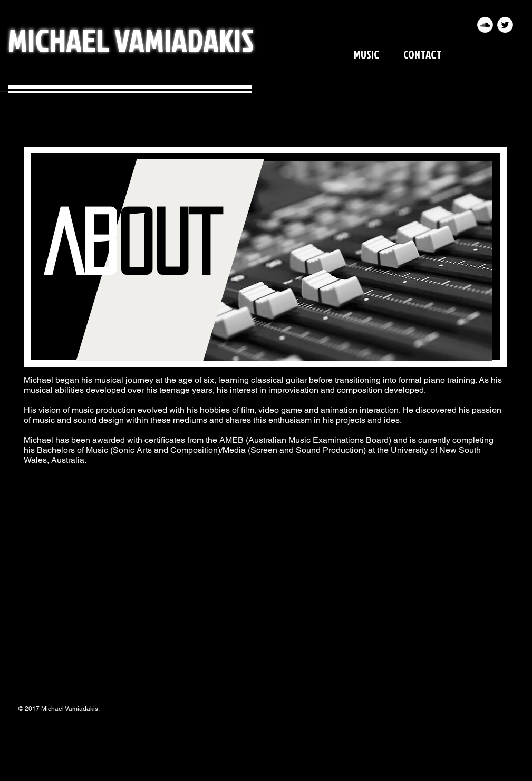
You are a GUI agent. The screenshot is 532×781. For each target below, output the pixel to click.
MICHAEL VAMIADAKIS (131, 39)
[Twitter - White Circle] (505, 25)
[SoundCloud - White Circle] (485, 25)
